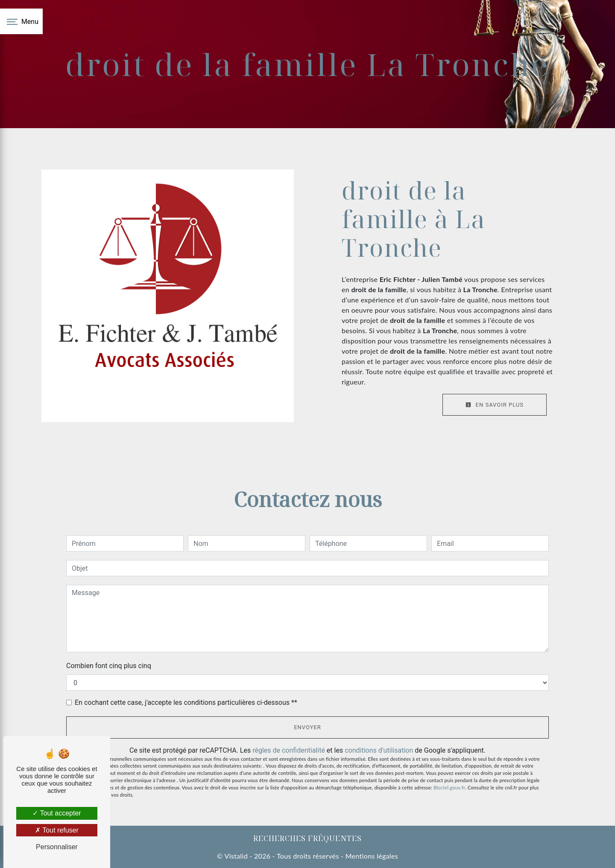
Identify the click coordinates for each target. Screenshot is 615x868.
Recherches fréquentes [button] (307, 838)
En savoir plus (495, 405)
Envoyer (307, 727)
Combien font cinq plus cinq (109, 666)
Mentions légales (371, 856)
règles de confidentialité (289, 750)
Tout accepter (57, 813)
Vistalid (236, 856)
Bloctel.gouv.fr (449, 787)
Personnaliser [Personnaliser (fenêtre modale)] (57, 847)
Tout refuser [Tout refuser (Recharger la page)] (57, 830)
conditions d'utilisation (379, 750)
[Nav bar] (21, 21)
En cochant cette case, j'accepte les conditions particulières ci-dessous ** (186, 702)
